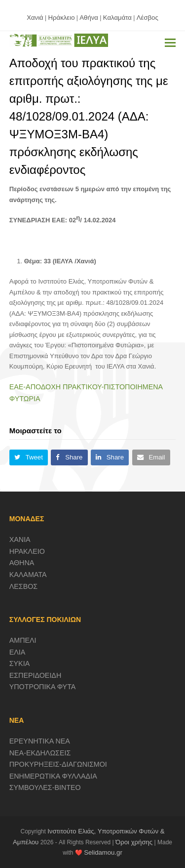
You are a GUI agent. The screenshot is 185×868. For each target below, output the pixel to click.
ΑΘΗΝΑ (22, 563)
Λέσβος (148, 18)
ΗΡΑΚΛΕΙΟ (27, 551)
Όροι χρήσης (134, 842)
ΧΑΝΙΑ (20, 539)
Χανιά (35, 18)
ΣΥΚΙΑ (19, 663)
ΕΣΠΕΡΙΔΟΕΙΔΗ (36, 675)
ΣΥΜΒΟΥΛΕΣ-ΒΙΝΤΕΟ (45, 787)
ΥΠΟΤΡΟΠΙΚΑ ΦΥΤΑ (43, 687)
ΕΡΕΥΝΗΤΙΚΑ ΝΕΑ (40, 741)
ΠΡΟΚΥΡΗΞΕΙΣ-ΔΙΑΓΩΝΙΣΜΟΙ (58, 764)
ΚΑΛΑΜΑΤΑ (28, 575)
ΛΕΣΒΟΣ (23, 586)
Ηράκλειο (62, 18)
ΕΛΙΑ (18, 652)
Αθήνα (89, 18)
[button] (170, 43)
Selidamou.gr (103, 852)
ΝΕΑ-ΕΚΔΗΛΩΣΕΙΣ (40, 753)
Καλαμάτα (117, 18)
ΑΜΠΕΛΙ (23, 640)
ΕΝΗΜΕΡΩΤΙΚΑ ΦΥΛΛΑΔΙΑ (53, 776)
